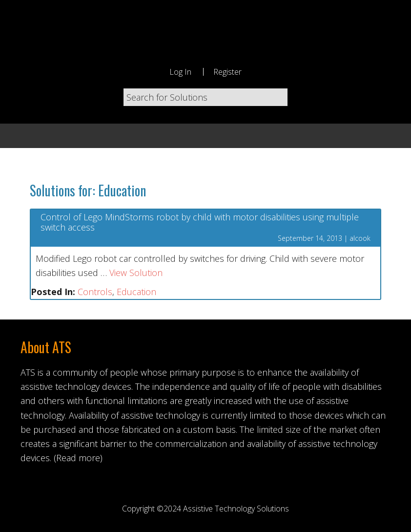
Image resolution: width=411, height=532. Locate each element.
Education (136, 292)
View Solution (136, 273)
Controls (95, 292)
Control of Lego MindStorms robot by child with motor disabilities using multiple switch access (200, 223)
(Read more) (78, 458)
